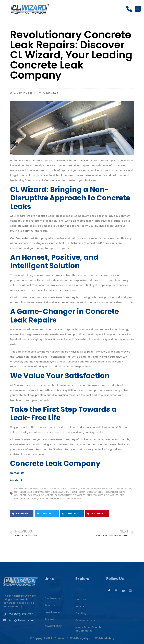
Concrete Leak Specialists (89, 495)
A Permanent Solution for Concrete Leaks (40, 489)
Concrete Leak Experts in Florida (65, 492)
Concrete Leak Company (29, 492)
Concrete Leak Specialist (56, 495)
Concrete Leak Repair (27, 495)
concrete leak (123, 489)
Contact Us (17, 473)
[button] (138, 9)
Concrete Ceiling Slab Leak (96, 489)
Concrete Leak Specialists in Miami (60, 499)
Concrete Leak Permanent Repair (106, 492)
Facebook (16, 480)
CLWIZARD (73, 489)
